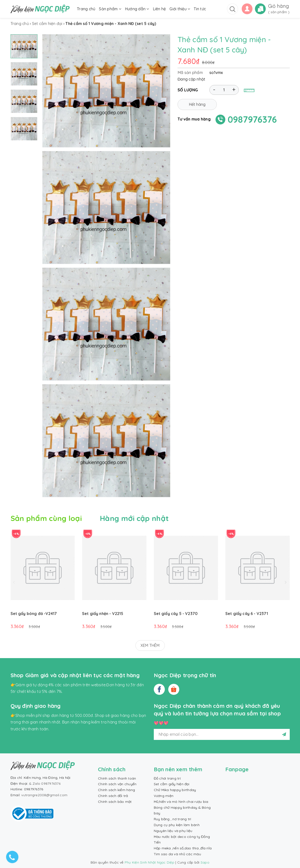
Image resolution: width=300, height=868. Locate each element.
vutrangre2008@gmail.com (44, 795)
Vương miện (164, 796)
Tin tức (200, 9)
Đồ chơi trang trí (167, 778)
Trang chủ (86, 9)
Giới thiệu (180, 9)
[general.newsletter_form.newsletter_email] (222, 734)
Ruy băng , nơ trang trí (173, 819)
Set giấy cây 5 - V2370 (176, 614)
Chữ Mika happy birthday (175, 790)
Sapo (205, 862)
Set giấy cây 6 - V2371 (247, 614)
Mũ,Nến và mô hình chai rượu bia (181, 802)
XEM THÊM (150, 645)
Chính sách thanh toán (117, 778)
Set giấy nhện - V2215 (103, 614)
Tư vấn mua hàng (194, 119)
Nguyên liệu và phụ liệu (173, 831)
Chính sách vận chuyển (117, 784)
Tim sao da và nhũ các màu (177, 854)
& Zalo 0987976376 (45, 784)
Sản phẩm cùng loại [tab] (46, 518)
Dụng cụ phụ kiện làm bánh (177, 825)
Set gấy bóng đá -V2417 (34, 614)
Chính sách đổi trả (113, 796)
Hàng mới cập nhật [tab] (134, 518)
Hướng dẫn (137, 9)
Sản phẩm (110, 9)
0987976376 (252, 119)
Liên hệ (159, 9)
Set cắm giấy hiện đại (172, 784)
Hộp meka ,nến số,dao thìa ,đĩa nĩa (183, 848)
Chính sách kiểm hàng (116, 790)
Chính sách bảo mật (115, 802)
